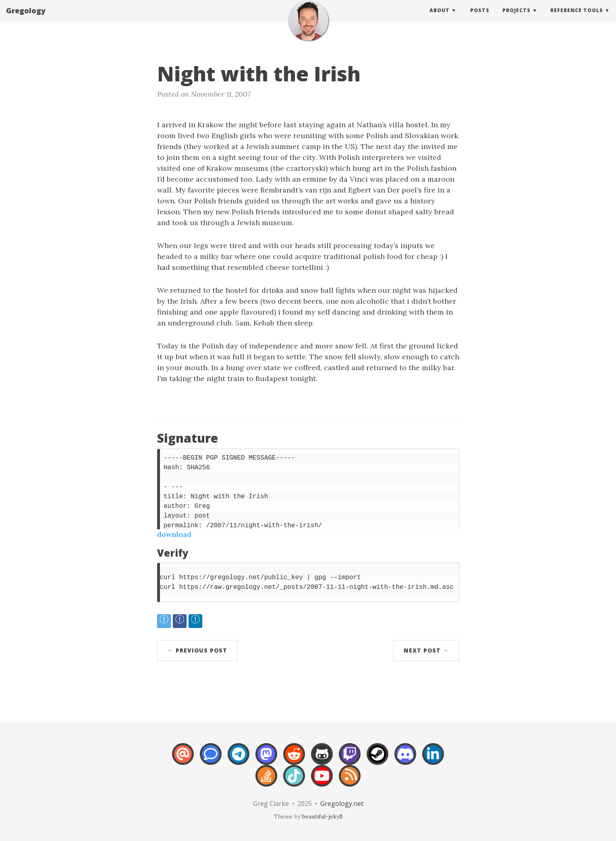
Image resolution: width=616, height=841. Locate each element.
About (440, 18)
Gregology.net (342, 804)
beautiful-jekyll (322, 816)
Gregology (26, 18)
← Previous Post (197, 650)
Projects (516, 18)
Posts (480, 18)
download (174, 534)
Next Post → (426, 650)
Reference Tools (577, 18)
